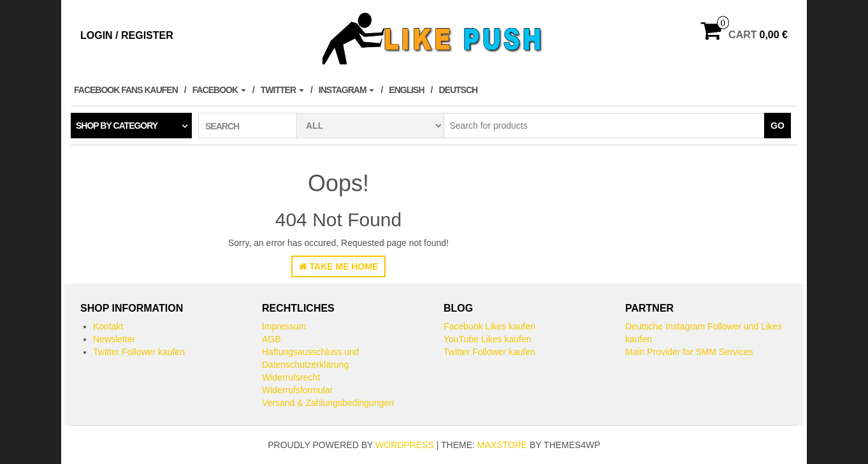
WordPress (405, 445)
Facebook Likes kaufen (489, 326)
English (406, 90)
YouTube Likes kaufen (488, 339)
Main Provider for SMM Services (689, 352)
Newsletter (114, 339)
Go (778, 126)
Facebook (219, 90)
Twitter (282, 90)
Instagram (347, 90)
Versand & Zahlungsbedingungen (328, 403)
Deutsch (458, 90)
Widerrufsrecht (291, 377)
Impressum (284, 326)
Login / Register (127, 35)
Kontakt (108, 326)
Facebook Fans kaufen (126, 90)
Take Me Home (339, 266)
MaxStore (502, 445)
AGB (271, 339)
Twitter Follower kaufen (139, 352)
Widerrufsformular (297, 390)
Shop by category (117, 126)
